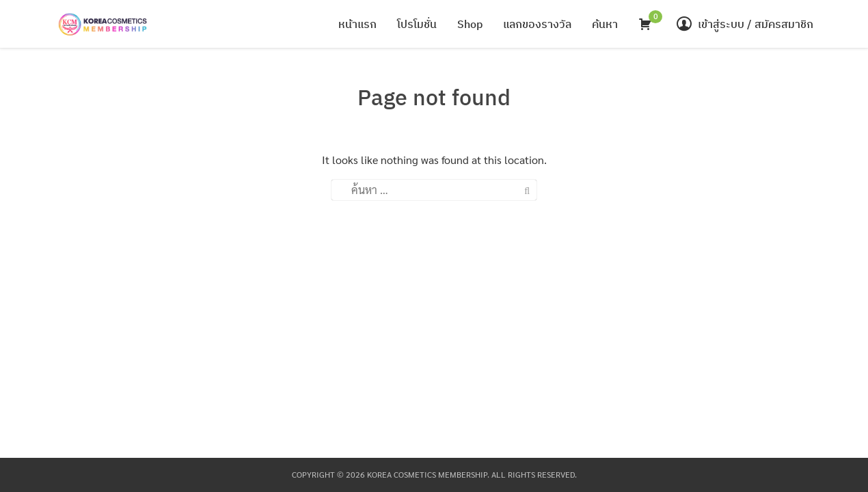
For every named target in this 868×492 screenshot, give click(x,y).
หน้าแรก (357, 24)
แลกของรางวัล (537, 24)
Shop (470, 24)
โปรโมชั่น (417, 24)
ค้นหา (605, 24)
